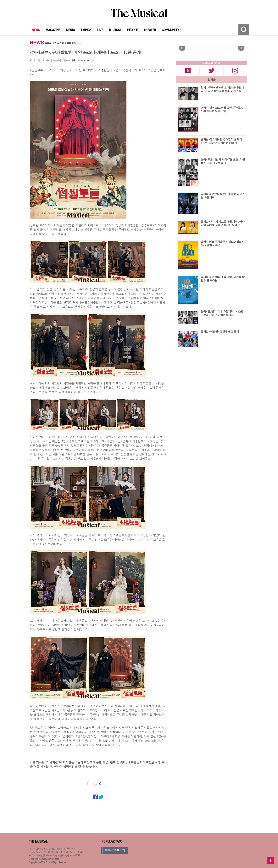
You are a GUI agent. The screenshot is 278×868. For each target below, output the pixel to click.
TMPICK (86, 30)
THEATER (150, 30)
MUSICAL (115, 30)
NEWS (36, 30)
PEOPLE (133, 30)
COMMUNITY (172, 30)
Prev (182, 48)
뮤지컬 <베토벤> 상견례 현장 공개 (220, 332)
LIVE (100, 30)
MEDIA (70, 30)
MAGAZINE (53, 30)
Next (241, 48)
